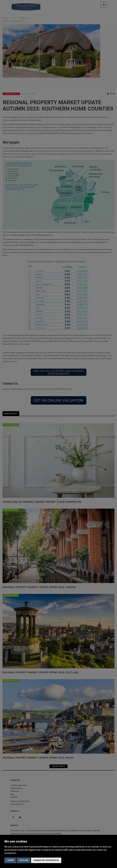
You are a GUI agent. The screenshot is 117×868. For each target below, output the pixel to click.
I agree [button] (10, 860)
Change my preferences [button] (46, 860)
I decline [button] (24, 860)
